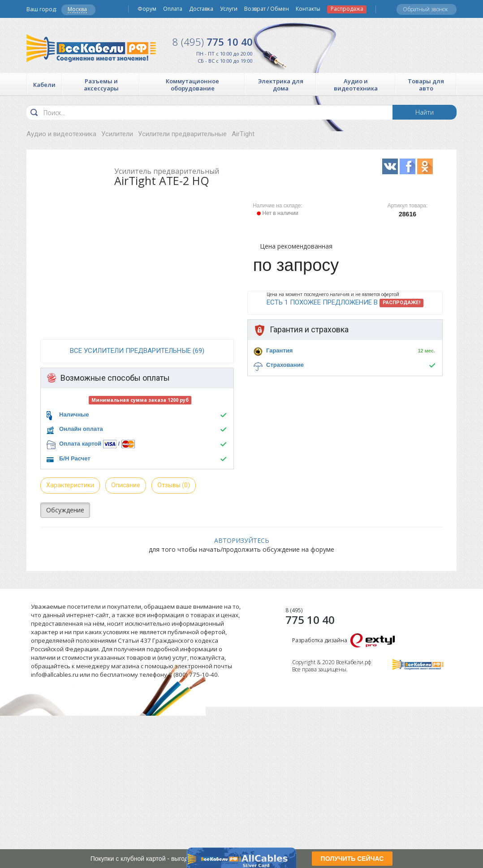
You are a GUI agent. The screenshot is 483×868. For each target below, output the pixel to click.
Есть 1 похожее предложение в (345, 303)
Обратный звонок (425, 9)
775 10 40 (213, 42)
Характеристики (70, 485)
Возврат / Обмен (267, 9)
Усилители (117, 134)
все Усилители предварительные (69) (137, 351)
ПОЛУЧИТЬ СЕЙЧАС (352, 859)
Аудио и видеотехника (61, 134)
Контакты (308, 9)
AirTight (243, 134)
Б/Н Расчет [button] (75, 458)
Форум (147, 9)
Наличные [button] (74, 415)
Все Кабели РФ (91, 48)
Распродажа (347, 9)
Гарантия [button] (279, 350)
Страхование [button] (285, 365)
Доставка (201, 9)
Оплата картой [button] (80, 444)
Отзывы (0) (174, 485)
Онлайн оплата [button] (81, 429)
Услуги (229, 9)
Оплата (173, 9)
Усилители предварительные (182, 134)
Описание (126, 485)
